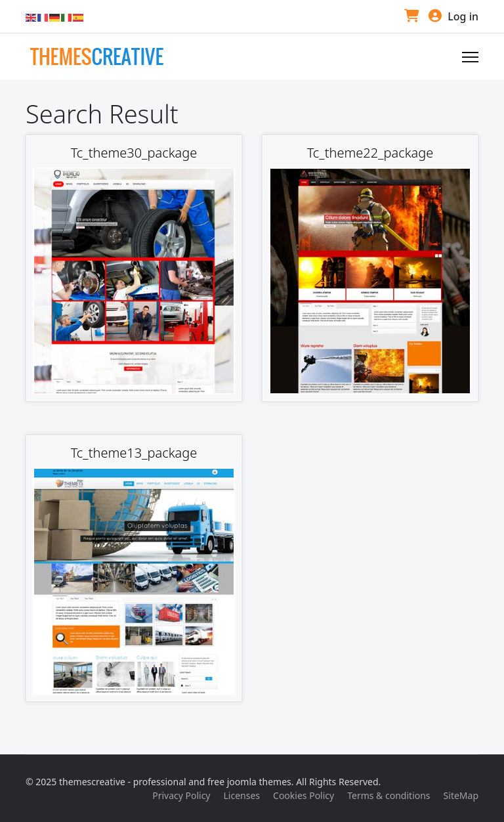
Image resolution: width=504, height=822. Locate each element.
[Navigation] (470, 57)
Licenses (242, 795)
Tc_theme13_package (134, 453)
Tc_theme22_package (370, 153)
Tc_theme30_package (134, 153)
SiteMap (461, 795)
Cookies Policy (304, 795)
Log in (453, 16)
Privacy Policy (181, 795)
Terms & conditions (388, 795)
